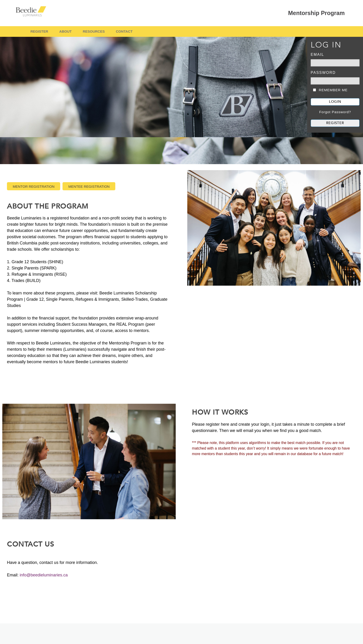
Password (323, 73)
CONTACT (124, 31)
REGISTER (39, 31)
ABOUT (65, 31)
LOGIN (335, 102)
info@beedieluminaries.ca (44, 575)
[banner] (181, 100)
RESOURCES (94, 31)
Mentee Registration (89, 186)
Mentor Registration (34, 186)
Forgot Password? (335, 112)
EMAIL (317, 55)
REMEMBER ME (333, 90)
